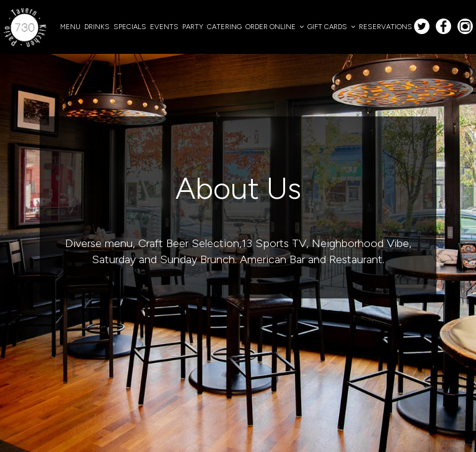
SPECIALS (130, 27)
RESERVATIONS (386, 27)
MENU (70, 27)
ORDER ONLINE (275, 27)
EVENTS (164, 27)
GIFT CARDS (331, 27)
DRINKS (97, 27)
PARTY (193, 27)
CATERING (224, 27)
